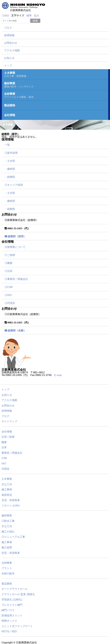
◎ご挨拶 (10, 255)
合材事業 (7, 563)
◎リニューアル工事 (13, 537)
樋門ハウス (8, 610)
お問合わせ (11, 43)
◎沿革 (9, 271)
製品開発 (7, 584)
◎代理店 (10, 303)
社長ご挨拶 (8, 437)
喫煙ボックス (9, 621)
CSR (4, 458)
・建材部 (10, 169)
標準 (29, 16)
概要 (4, 442)
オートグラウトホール (15, 589)
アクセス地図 (12, 50)
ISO (4, 464)
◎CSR (9, 287)
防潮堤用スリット (12, 615)
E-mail (58, 375)
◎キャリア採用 (14, 185)
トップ (8, 66)
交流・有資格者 (11, 500)
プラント (7, 568)
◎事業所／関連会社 (16, 279)
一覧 (7, 145)
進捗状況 (7, 495)
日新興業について (15, 247)
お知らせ (9, 58)
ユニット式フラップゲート (17, 626)
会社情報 (7, 431)
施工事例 (7, 490)
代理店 (5, 469)
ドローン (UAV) (11, 505)
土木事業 (7, 479)
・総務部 (10, 177)
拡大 (37, 16)
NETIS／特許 (9, 631)
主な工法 (7, 484)
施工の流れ (8, 531)
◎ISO (5, 16)
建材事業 (7, 516)
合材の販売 (8, 574)
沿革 (4, 447)
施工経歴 (7, 547)
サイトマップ (9, 421)
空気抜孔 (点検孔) (12, 600)
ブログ (8, 28)
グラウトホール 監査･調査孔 (18, 594)
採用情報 (9, 35)
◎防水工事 (8, 521)
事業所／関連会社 (12, 453)
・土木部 (10, 161)
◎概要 (9, 263)
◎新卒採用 (11, 153)
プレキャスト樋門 (12, 605)
